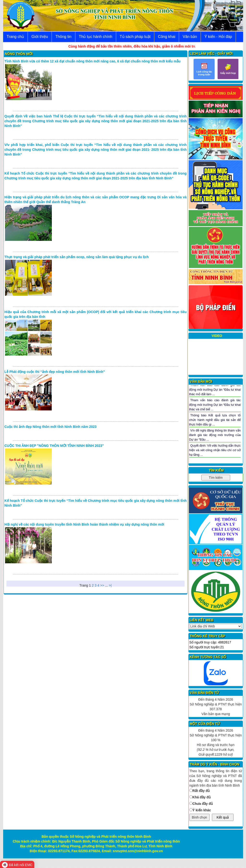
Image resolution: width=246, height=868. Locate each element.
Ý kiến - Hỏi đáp (218, 37)
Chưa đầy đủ (203, 804)
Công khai (167, 37)
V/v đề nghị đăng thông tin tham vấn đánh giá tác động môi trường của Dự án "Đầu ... (215, 435)
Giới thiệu (40, 37)
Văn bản (190, 37)
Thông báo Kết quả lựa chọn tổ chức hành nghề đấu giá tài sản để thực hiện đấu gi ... (215, 420)
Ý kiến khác (202, 810)
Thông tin (63, 37)
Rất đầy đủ (201, 791)
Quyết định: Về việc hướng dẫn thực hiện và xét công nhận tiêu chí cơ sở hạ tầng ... (215, 450)
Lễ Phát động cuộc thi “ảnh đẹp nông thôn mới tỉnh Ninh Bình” (55, 372)
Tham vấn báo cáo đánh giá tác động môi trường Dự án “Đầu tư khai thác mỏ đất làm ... (215, 389)
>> (102, 585)
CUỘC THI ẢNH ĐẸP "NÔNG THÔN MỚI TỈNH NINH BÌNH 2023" (54, 446)
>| (110, 585)
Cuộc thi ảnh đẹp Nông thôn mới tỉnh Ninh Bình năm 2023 (51, 427)
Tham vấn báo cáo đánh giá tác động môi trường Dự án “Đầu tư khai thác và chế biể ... (215, 405)
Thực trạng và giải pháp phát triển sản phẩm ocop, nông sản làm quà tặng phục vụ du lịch (77, 257)
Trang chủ (15, 37)
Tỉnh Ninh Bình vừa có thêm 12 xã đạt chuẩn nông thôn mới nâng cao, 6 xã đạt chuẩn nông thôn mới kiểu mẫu (93, 61)
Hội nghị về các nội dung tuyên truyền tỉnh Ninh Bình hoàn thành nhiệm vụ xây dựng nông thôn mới (84, 524)
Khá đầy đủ (202, 797)
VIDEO (217, 336)
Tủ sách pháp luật (135, 37)
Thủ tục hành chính (96, 37)
